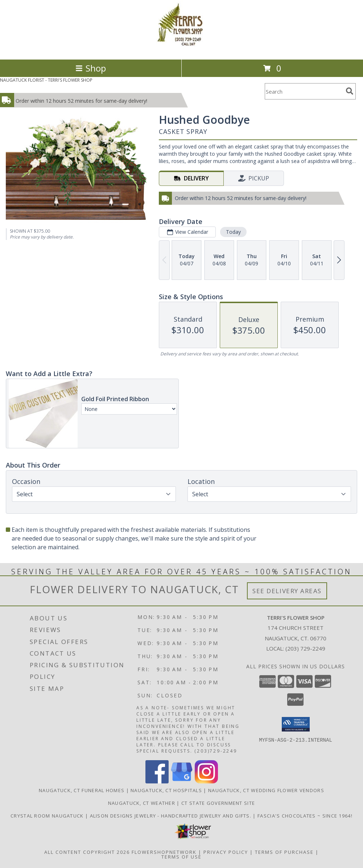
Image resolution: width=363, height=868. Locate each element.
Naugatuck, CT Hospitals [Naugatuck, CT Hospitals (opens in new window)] (166, 790)
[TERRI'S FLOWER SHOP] (182, 49)
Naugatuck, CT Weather (142, 803)
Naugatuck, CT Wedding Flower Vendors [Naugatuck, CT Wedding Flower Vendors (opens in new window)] (266, 790)
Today (233, 232)
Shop (91, 68)
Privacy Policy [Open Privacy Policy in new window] (226, 852)
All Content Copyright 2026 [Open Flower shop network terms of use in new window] (87, 852)
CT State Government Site (218, 803)
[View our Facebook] (157, 781)
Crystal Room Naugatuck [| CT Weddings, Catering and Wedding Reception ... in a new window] (48, 816)
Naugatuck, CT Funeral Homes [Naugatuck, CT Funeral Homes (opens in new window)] (82, 790)
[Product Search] (304, 91)
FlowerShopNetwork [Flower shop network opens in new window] (164, 852)
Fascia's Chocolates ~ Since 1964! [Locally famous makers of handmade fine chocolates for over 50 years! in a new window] (305, 816)
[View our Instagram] (206, 781)
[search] (350, 91)
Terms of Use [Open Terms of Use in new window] (181, 857)
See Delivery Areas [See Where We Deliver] (287, 591)
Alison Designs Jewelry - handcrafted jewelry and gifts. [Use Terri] (172, 816)
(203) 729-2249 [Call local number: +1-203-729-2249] (305, 648)
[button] (296, 724)
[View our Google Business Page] (182, 781)
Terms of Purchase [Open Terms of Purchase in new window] (284, 852)
